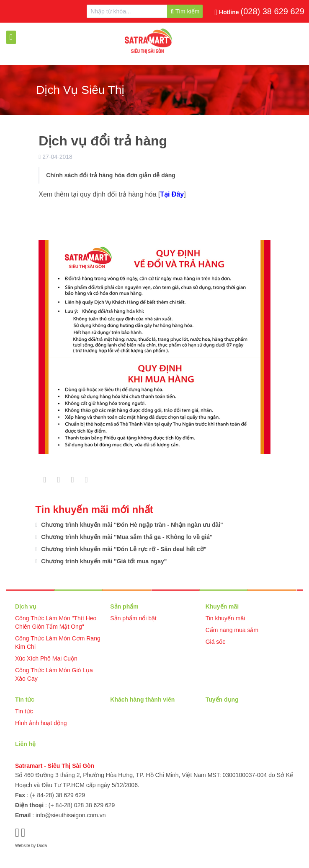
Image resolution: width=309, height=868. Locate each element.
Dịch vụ (26, 606)
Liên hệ (25, 744)
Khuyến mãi (222, 606)
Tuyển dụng (222, 700)
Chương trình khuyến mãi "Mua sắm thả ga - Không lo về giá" (126, 537)
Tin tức (25, 700)
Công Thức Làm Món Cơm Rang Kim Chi (58, 643)
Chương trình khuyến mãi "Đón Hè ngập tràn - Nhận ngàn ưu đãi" (131, 525)
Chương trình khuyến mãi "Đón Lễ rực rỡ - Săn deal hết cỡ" (123, 549)
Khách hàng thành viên (142, 700)
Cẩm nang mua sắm (232, 630)
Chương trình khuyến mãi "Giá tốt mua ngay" (103, 561)
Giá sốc (216, 642)
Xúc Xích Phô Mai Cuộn (46, 658)
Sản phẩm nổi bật (133, 618)
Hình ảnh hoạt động (41, 723)
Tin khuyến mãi (225, 618)
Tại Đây (172, 194)
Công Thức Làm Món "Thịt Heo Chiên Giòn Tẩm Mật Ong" (56, 622)
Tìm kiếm (185, 11)
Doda (42, 846)
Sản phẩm (124, 606)
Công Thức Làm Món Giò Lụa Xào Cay (54, 674)
